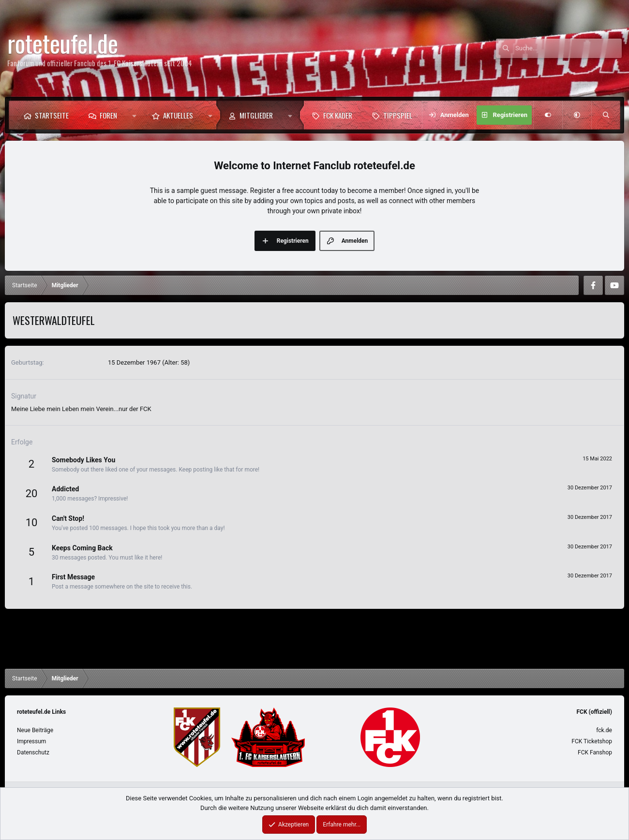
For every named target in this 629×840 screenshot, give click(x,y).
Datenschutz (33, 752)
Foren (108, 115)
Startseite (52, 115)
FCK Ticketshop (592, 741)
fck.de (604, 730)
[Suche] (569, 48)
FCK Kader (338, 115)
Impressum (31, 741)
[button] (134, 115)
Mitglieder (256, 115)
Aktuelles (178, 115)
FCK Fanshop (595, 752)
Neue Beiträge (35, 730)
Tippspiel (398, 115)
